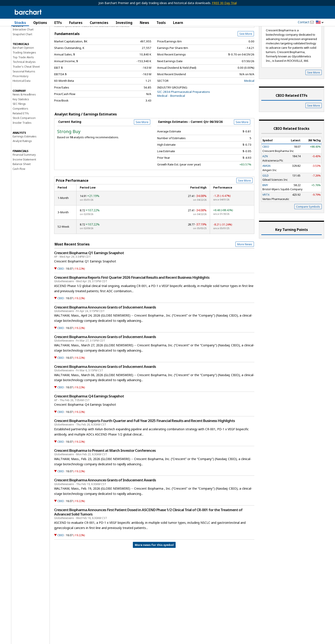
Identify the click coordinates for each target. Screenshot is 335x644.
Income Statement (24, 182)
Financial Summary (24, 178)
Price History (21, 99)
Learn (178, 23)
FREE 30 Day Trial (224, 3)
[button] (320, 23)
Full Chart (244, 46)
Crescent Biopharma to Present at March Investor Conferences (105, 474)
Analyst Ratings (22, 164)
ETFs (58, 23)
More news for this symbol (154, 568)
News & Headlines (24, 117)
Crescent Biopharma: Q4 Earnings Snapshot (89, 419)
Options (40, 23)
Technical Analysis (24, 85)
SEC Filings (19, 127)
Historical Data (22, 104)
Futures (76, 23)
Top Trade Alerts (23, 80)
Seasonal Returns (24, 94)
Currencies (99, 23)
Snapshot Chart (22, 57)
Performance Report (26, 39)
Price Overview (23, 34)
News (144, 23)
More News (245, 267)
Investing (124, 23)
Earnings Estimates (25, 159)
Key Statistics (21, 122)
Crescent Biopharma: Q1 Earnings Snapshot (89, 276)
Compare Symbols (308, 230)
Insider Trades (22, 146)
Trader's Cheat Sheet (26, 90)
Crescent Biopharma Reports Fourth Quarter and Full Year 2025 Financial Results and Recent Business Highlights (144, 444)
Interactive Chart (23, 52)
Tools (161, 23)
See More (246, 57)
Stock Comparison (24, 141)
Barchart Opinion (23, 71)
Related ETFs (21, 136)
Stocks (20, 23)
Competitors (20, 132)
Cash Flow (19, 192)
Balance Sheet (22, 187)
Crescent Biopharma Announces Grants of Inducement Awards (105, 330)
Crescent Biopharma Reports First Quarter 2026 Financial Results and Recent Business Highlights (132, 300)
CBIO (61, 292)
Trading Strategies (24, 75)
